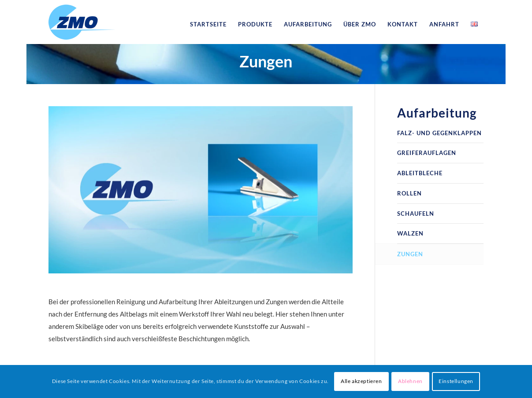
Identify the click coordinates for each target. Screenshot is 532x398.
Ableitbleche (420, 173)
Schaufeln (416, 214)
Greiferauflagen (427, 153)
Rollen (409, 193)
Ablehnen (410, 381)
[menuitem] (208, 24)
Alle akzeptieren (361, 381)
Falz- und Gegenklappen (439, 133)
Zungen (266, 61)
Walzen (410, 233)
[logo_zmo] (82, 24)
